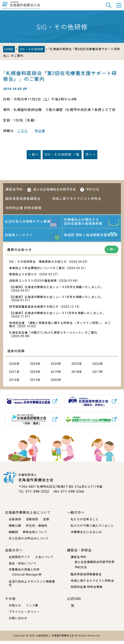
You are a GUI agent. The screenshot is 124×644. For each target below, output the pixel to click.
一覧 (62, 155)
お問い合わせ (18, 621)
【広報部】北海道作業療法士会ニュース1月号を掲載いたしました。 (56, 300)
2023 (75, 367)
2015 (34, 383)
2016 (13, 383)
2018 (75, 375)
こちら (22, 131)
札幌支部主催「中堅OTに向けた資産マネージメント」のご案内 (53, 336)
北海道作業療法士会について (28, 516)
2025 (34, 367)
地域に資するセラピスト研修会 (77, 199)
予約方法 (93, 190)
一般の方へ (76, 516)
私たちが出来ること (85, 522)
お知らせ (15, 609)
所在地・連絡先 (37, 529)
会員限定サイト (20, 560)
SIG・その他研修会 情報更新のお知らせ (38, 265)
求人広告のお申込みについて (29, 541)
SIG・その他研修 (32, 49)
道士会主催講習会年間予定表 (55, 190)
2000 (54, 383)
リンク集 (32, 609)
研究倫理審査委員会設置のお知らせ (34, 310)
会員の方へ (14, 553)
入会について (44, 560)
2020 (34, 375)
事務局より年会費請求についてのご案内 (37, 271)
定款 (46, 522)
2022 (96, 367)
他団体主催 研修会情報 (23, 208)
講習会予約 (14, 189)
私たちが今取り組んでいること (92, 529)
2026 (13, 367)
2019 (54, 375)
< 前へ (34, 155)
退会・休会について (23, 566)
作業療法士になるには (86, 535)
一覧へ (111, 253)
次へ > (90, 155)
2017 (96, 375)
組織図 (13, 535)
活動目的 (32, 522)
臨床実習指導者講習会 (23, 199)
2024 (54, 367)
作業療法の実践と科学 (24, 573)
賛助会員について (35, 535)
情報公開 (15, 529)
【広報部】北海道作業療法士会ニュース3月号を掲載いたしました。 (56, 290)
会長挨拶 (15, 522)
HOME (9, 49)
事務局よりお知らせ (23, 278)
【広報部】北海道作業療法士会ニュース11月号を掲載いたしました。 (57, 316)
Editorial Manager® (27, 578)
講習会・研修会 (79, 553)
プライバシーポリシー (24, 615)
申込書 (40, 131)
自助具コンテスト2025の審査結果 (33, 284)
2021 (13, 375)
